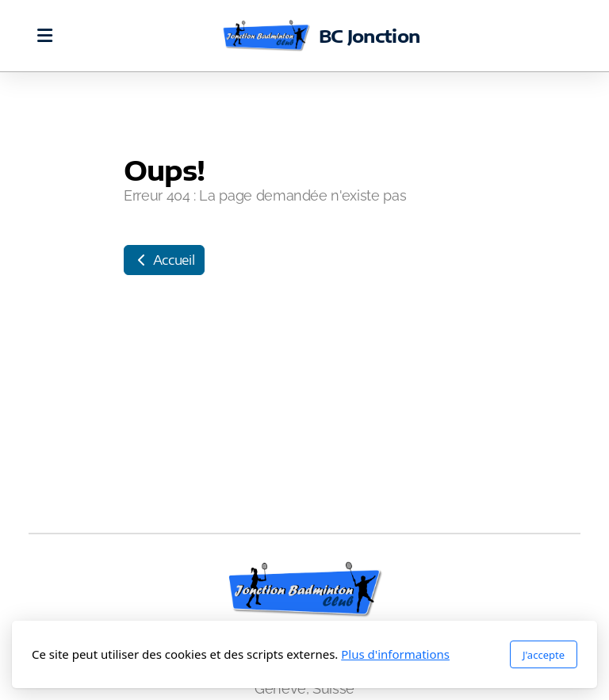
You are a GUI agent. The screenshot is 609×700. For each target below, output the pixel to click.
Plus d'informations (395, 654)
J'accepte (544, 655)
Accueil (164, 260)
